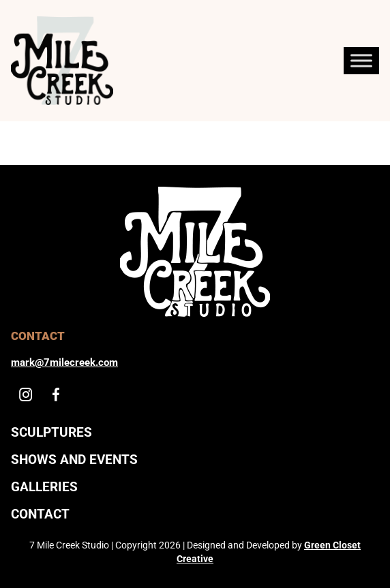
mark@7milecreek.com (64, 362)
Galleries (44, 487)
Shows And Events (74, 460)
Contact (40, 514)
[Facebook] (56, 394)
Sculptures (51, 432)
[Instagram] (26, 394)
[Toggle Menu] (361, 61)
